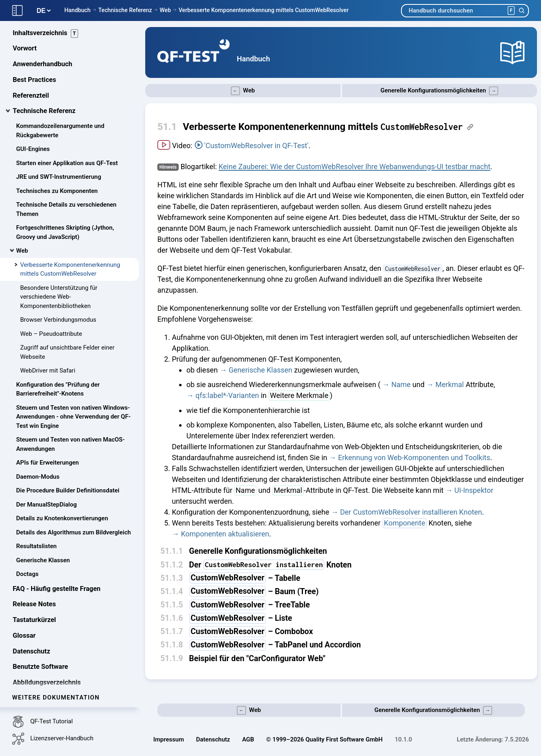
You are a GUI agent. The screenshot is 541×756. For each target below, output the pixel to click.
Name (401, 384)
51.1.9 (172, 659)
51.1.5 (172, 605)
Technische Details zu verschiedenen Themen (66, 176)
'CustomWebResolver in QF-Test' (256, 146)
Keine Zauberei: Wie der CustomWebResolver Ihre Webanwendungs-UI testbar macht (355, 166)
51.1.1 (172, 551)
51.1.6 (172, 618)
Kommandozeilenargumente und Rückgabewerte (60, 97)
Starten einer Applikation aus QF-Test (67, 129)
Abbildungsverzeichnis (47, 649)
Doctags (27, 540)
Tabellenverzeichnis (43, 664)
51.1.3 (172, 578)
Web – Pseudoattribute (51, 300)
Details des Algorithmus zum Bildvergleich (73, 498)
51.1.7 (172, 631)
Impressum (169, 739)
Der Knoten (270, 565)
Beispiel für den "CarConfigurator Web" (257, 659)
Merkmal (449, 384)
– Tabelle (245, 578)
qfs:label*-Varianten (227, 395)
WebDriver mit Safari (48, 337)
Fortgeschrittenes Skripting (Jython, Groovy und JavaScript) (65, 199)
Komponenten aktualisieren (225, 534)
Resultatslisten (36, 513)
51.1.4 (172, 592)
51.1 (167, 127)
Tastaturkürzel (34, 586)
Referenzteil (31, 62)
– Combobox (251, 631)
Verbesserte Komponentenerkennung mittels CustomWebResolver (264, 10)
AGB (248, 739)
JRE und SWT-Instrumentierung (59, 143)
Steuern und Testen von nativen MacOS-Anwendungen (70, 411)
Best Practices (34, 46)
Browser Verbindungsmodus (58, 286)
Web (165, 10)
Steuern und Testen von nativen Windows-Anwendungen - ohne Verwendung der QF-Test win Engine (73, 383)
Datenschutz (32, 617)
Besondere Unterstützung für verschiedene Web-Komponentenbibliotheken (59, 263)
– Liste (241, 618)
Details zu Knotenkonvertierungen (62, 485)
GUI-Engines (33, 115)
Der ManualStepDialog (46, 471)
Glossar (24, 602)
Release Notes (34, 571)
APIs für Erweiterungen (48, 429)
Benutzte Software (41, 633)
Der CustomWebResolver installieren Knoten (411, 512)
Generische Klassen (43, 526)
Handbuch (77, 10)
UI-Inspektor (474, 490)
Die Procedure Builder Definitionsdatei (68, 457)
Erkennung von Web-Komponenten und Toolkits (414, 458)
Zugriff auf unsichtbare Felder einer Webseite (67, 319)
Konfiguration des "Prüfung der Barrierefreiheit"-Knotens (58, 355)
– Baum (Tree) (254, 592)
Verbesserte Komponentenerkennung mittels (323, 127)
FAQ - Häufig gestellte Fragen (57, 555)
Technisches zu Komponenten (57, 157)
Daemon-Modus (38, 443)
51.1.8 (172, 645)
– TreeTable (250, 605)
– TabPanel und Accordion (275, 645)
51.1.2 (172, 565)
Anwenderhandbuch (43, 30)
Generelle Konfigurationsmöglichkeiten (258, 551)
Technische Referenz (125, 10)
